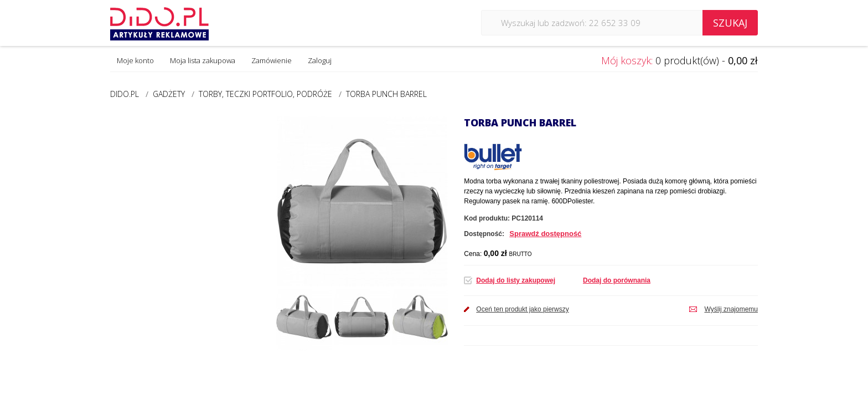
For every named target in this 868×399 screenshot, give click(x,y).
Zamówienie (272, 60)
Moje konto (135, 60)
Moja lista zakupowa (203, 60)
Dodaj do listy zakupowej (516, 280)
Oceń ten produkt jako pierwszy (522, 309)
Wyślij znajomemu (731, 309)
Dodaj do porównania (617, 280)
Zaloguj (320, 60)
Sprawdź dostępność (545, 234)
